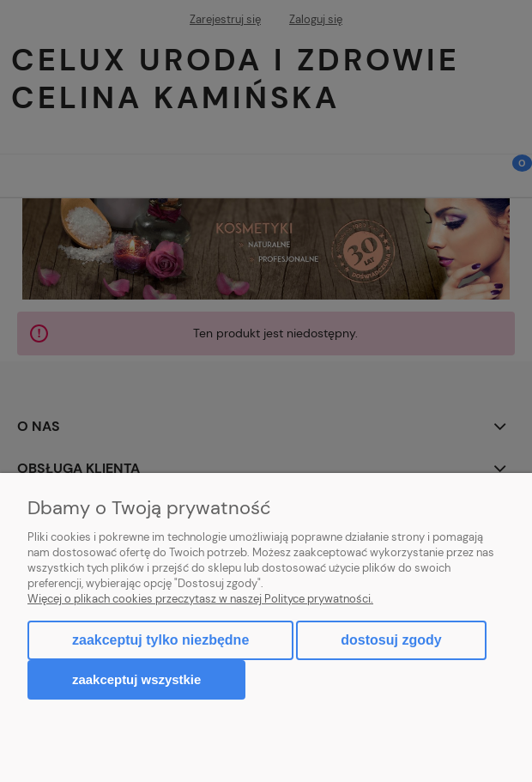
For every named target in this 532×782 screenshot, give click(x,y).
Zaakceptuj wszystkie (136, 679)
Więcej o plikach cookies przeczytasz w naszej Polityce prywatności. (200, 599)
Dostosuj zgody (391, 640)
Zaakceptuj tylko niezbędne (160, 640)
